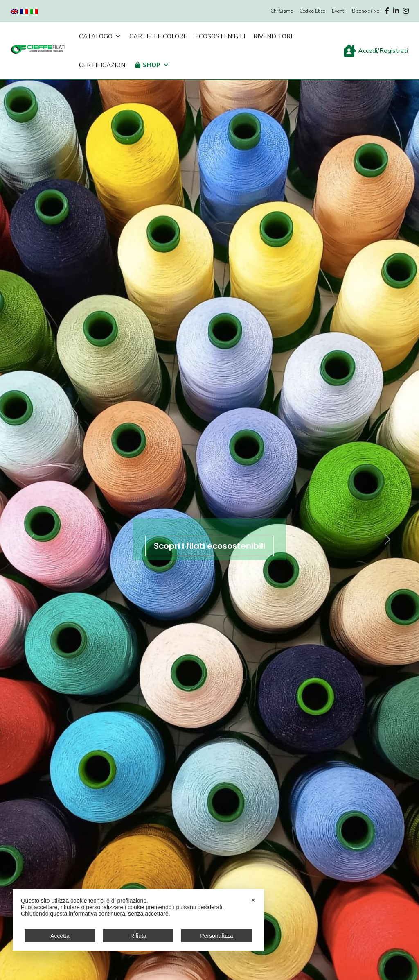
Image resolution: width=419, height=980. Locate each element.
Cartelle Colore (158, 36)
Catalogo (100, 36)
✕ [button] (253, 900)
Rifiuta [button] (138, 936)
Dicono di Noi (366, 11)
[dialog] (138, 920)
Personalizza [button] (216, 936)
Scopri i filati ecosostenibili (209, 546)
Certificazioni (103, 65)
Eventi (339, 11)
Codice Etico (312, 11)
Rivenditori (273, 36)
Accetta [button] (60, 936)
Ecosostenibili (220, 36)
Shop (156, 65)
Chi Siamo (282, 11)
